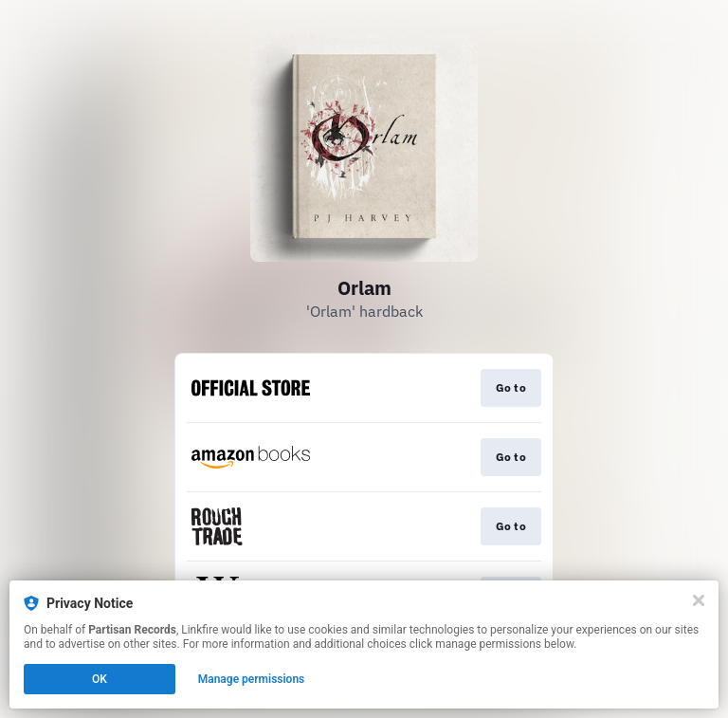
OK (100, 679)
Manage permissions (252, 679)
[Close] (699, 600)
